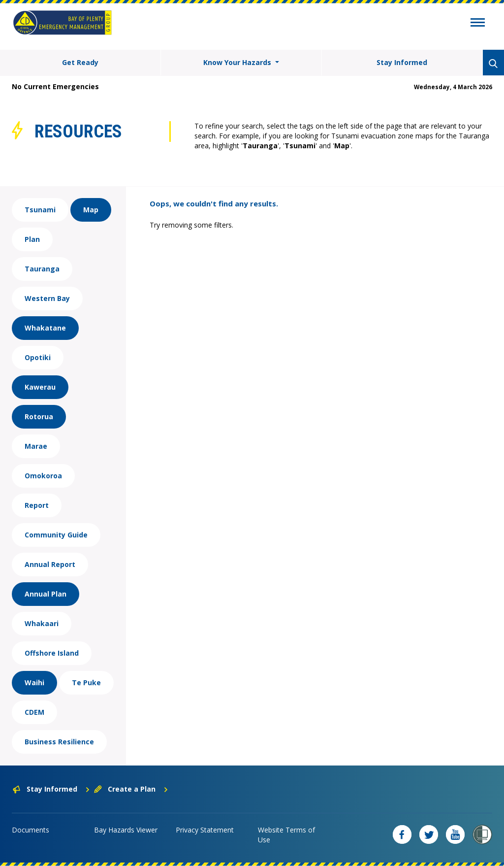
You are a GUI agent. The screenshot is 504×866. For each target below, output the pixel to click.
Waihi (34, 683)
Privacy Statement (205, 830)
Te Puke (86, 683)
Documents (31, 830)
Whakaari (42, 623)
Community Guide (56, 535)
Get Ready (80, 62)
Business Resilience (59, 742)
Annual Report (50, 564)
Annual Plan (46, 594)
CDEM (34, 712)
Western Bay (47, 298)
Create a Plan (131, 789)
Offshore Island (52, 653)
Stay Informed (402, 62)
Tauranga (42, 269)
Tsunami (40, 210)
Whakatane (45, 328)
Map (91, 210)
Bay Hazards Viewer (126, 830)
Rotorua (39, 416)
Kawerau (40, 387)
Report (37, 505)
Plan (32, 239)
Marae (36, 446)
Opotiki (38, 357)
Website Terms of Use (286, 835)
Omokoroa (43, 476)
